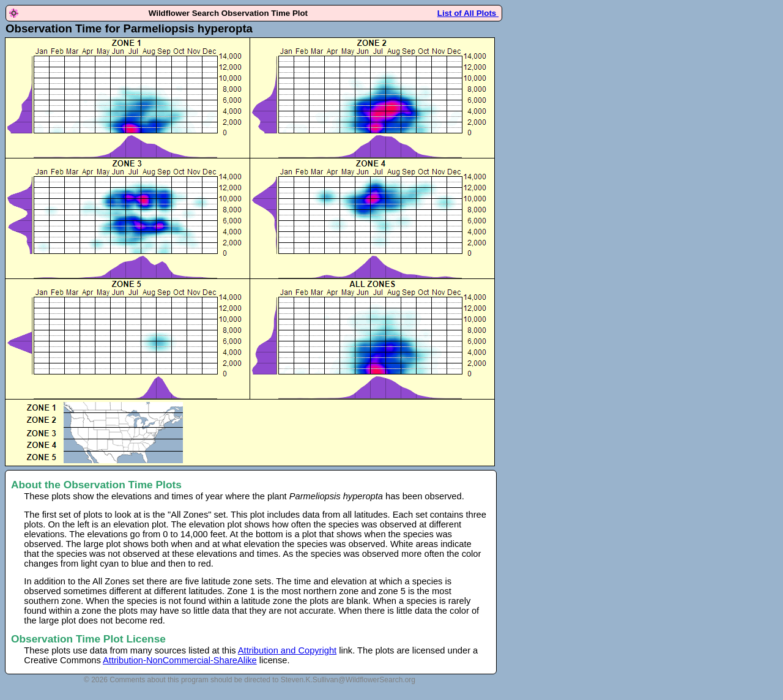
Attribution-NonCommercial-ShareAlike (180, 660)
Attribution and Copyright (287, 650)
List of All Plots (468, 13)
